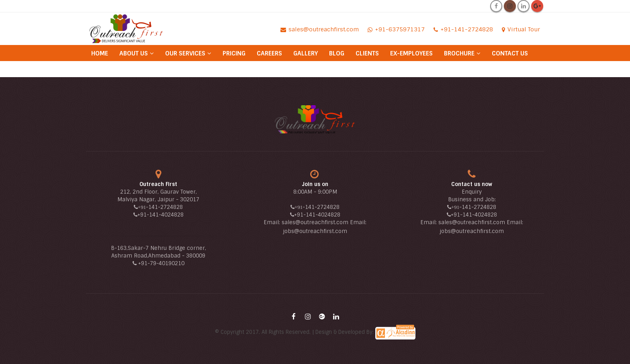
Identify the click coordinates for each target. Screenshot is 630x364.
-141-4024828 (165, 215)
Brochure (459, 53)
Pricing (234, 53)
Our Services (185, 53)
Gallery (306, 53)
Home (100, 53)
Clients (367, 53)
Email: (273, 222)
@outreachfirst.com (321, 231)
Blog (337, 53)
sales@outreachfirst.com (315, 222)
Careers (269, 53)
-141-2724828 (164, 207)
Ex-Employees (411, 53)
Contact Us (510, 53)
